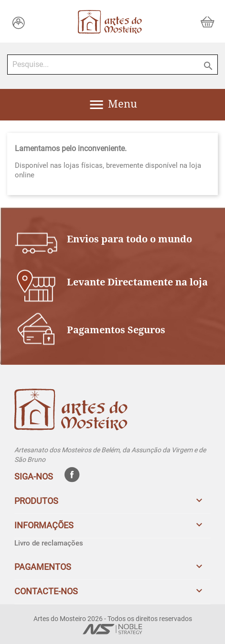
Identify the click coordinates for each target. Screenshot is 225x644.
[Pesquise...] (112, 65)
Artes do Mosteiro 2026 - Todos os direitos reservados (113, 619)
